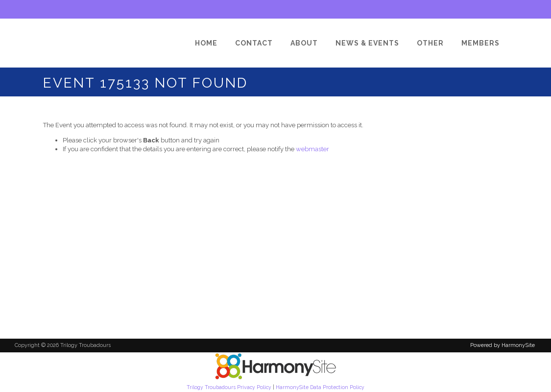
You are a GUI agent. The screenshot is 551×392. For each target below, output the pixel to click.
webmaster (312, 149)
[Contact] (254, 43)
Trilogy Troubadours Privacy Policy (229, 387)
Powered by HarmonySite (503, 345)
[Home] (206, 43)
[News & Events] (367, 43)
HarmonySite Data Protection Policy (320, 387)
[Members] (480, 43)
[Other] (430, 43)
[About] (304, 43)
